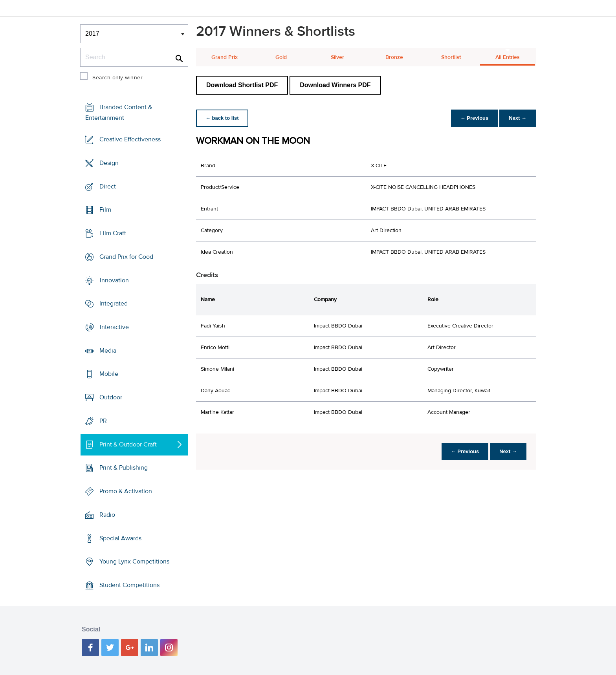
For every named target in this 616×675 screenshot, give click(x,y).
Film (105, 210)
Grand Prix (225, 57)
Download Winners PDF (335, 85)
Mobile (109, 374)
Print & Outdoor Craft (128, 445)
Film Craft (113, 233)
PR (103, 421)
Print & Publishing (124, 468)
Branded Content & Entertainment (119, 113)
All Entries (508, 57)
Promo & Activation (126, 491)
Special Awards (120, 538)
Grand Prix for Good (126, 257)
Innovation (114, 280)
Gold (281, 57)
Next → (518, 118)
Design (109, 163)
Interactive (114, 327)
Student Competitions (129, 585)
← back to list (222, 118)
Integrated (114, 304)
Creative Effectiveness (130, 139)
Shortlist (451, 57)
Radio (107, 515)
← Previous (475, 118)
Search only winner (117, 78)
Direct (108, 186)
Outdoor (111, 397)
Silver (337, 57)
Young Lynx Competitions (134, 562)
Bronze (394, 57)
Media (108, 351)
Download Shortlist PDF (242, 85)
